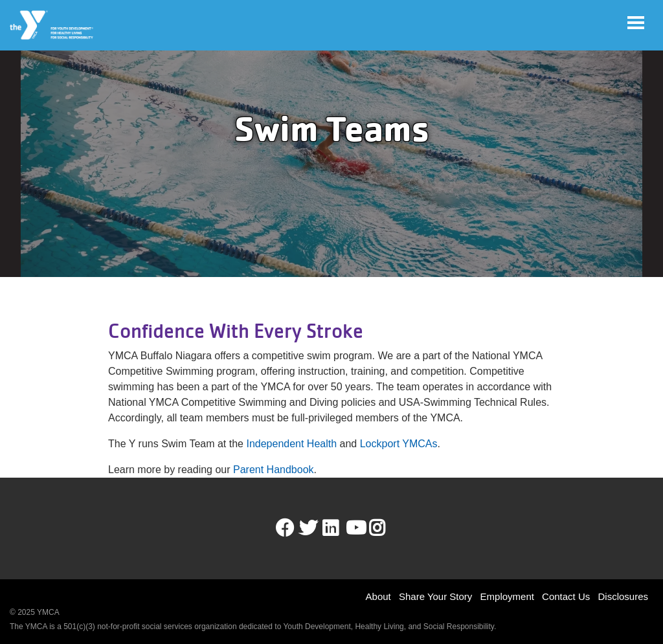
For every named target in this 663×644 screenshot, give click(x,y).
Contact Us (566, 596)
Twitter (308, 528)
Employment (507, 596)
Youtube (355, 528)
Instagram (386, 528)
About (378, 596)
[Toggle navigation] (636, 23)
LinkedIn (340, 528)
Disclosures (623, 596)
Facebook (285, 528)
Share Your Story (435, 596)
